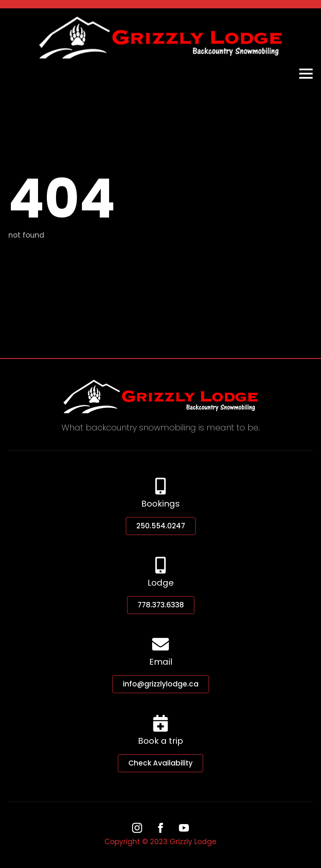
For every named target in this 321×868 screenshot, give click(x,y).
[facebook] (160, 828)
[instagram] (137, 828)
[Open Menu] (306, 74)
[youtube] (184, 828)
